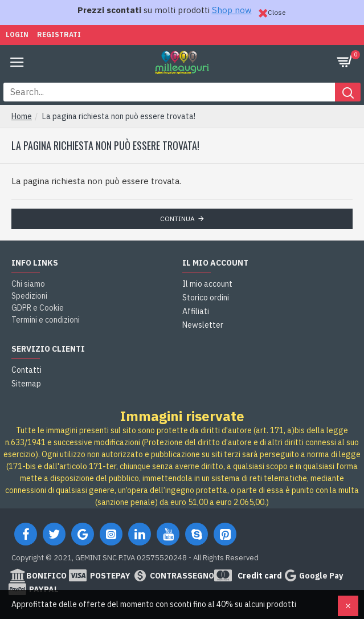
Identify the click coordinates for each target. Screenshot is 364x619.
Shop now (232, 10)
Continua (177, 219)
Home (22, 116)
